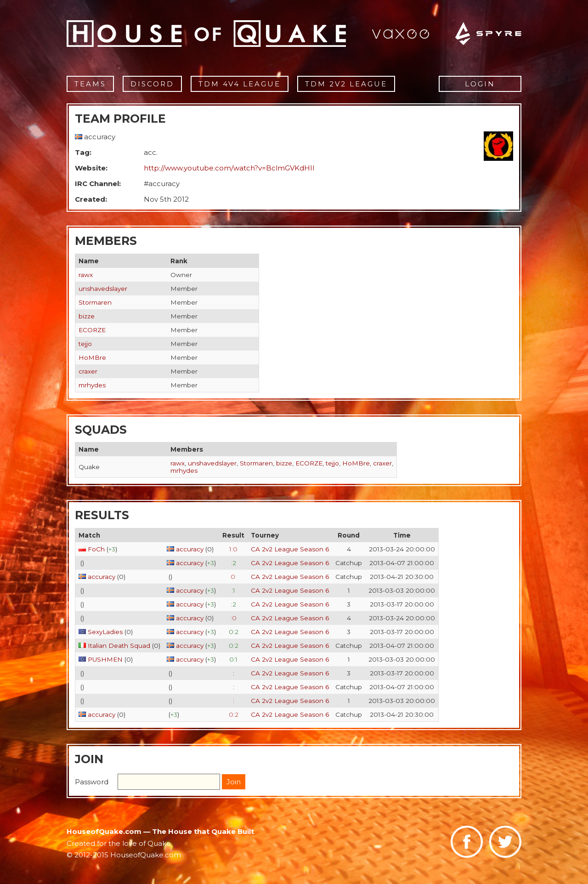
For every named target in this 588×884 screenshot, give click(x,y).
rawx (86, 275)
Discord (152, 84)
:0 (234, 618)
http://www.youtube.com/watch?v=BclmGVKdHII (229, 168)
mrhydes (92, 385)
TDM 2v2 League (346, 84)
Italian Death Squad (119, 646)
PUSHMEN (105, 659)
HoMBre (92, 357)
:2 (234, 563)
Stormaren (95, 302)
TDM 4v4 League (240, 84)
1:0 (233, 549)
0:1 (233, 659)
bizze (87, 316)
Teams (90, 84)
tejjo (85, 344)
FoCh (96, 549)
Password (92, 782)
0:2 (234, 632)
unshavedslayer (103, 289)
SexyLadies (105, 632)
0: (234, 577)
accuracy (190, 549)
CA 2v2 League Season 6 (290, 549)
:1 (233, 590)
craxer (88, 371)
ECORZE (92, 330)
